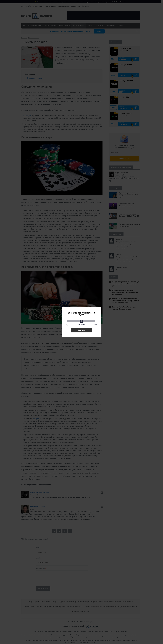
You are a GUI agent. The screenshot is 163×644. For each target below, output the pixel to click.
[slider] (81, 321)
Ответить (81, 330)
